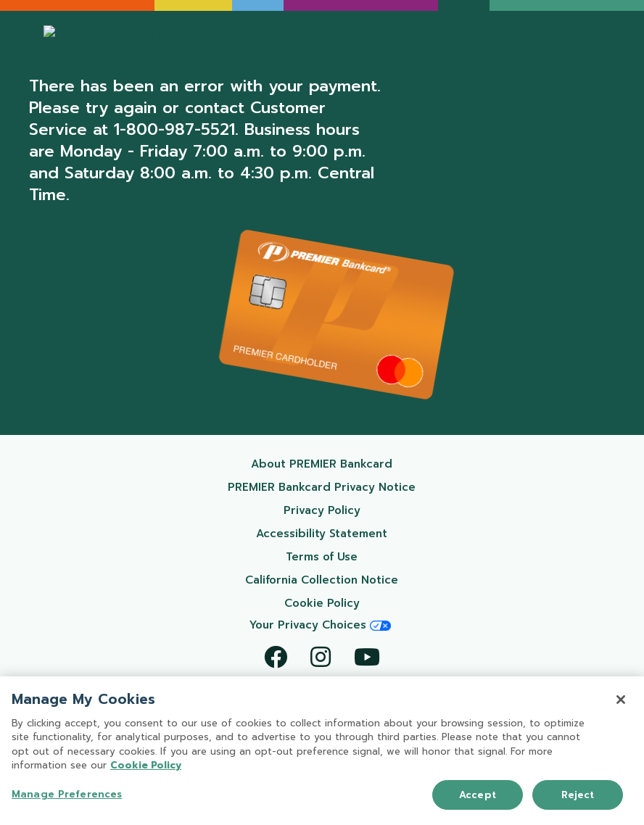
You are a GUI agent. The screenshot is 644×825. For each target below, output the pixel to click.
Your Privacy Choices (320, 625)
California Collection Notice (337, 580)
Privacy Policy (356, 510)
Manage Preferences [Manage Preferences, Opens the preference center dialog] (67, 796)
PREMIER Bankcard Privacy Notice (328, 487)
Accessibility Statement (342, 533)
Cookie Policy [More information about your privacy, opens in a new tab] (146, 767)
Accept (478, 796)
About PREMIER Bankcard (340, 464)
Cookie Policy (356, 603)
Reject (578, 796)
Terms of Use (357, 556)
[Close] (621, 701)
